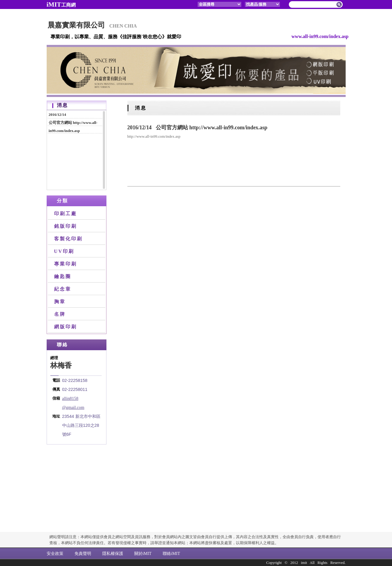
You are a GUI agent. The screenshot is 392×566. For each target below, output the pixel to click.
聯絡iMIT (171, 553)
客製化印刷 (68, 239)
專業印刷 (66, 264)
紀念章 (63, 289)
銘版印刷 (66, 226)
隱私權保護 (113, 553)
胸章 (60, 302)
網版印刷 (66, 327)
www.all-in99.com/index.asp (320, 36)
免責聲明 (83, 553)
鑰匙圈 (63, 276)
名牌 (60, 314)
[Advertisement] (77, 480)
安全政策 (55, 553)
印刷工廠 (66, 214)
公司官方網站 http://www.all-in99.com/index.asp (76, 122)
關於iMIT (143, 553)
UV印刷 (64, 251)
